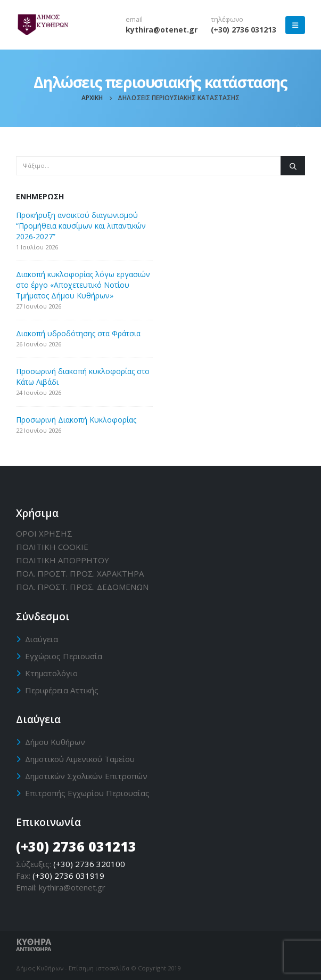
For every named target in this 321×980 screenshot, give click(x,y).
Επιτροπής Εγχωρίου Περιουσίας (87, 793)
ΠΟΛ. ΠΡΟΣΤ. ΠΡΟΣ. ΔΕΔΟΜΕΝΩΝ (82, 587)
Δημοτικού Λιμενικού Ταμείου (80, 759)
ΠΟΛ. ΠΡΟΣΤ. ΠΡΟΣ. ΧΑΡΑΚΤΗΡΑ (80, 573)
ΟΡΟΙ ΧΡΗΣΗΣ (44, 533)
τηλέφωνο (227, 19)
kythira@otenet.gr (162, 30)
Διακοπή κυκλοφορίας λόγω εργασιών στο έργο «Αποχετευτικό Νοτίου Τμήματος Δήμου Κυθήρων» (83, 285)
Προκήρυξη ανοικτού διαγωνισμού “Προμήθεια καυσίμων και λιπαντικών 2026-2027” (81, 226)
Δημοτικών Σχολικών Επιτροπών (86, 776)
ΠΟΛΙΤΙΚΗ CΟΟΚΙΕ (52, 547)
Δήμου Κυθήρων (55, 742)
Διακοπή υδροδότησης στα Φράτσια (78, 333)
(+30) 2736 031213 (244, 30)
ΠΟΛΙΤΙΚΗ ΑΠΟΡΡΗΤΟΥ (63, 560)
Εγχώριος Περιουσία (64, 656)
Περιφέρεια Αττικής (62, 690)
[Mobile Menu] (295, 25)
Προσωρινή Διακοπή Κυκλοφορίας (76, 420)
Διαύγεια (42, 639)
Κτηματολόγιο (51, 673)
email (134, 19)
